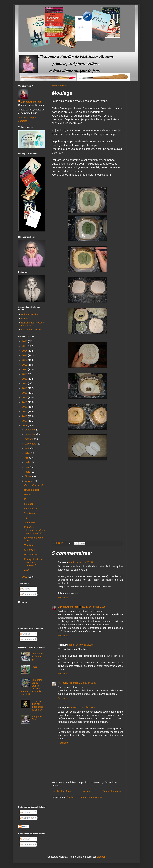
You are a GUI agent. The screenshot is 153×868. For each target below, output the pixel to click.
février (29, 476)
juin (27, 458)
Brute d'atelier (32, 490)
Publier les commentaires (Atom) (84, 797)
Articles (25, 589)
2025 (25, 346)
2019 (25, 374)
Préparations (31, 555)
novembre (31, 434)
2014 (25, 397)
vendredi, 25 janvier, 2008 (82, 683)
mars (28, 472)
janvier (29, 481)
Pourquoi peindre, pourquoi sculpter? (34, 562)
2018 (25, 379)
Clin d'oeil (29, 550)
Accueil (87, 791)
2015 (25, 393)
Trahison (29, 545)
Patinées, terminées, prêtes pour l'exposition (34, 530)
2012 (25, 407)
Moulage (29, 504)
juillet (28, 453)
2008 (25, 426)
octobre (29, 439)
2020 (25, 369)
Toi (26, 518)
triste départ (31, 509)
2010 (25, 416)
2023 (25, 355)
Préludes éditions (30, 314)
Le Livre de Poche (31, 330)
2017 (25, 383)
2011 (25, 412)
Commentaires (29, 594)
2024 (25, 351)
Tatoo (34, 667)
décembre (31, 430)
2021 (25, 365)
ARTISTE (63, 683)
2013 (25, 402)
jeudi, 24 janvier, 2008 (81, 562)
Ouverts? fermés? (34, 485)
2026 (25, 341)
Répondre (63, 598)
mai (27, 462)
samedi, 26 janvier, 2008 (82, 707)
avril (27, 467)
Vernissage (30, 513)
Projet (27, 499)
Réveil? (28, 495)
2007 (25, 577)
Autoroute (29, 523)
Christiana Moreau (68, 607)
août (28, 448)
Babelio (25, 319)
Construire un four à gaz (37, 656)
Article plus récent (62, 791)
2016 (25, 388)
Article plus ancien (112, 791)
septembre (31, 444)
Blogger (101, 857)
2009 (25, 421)
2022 (25, 360)
